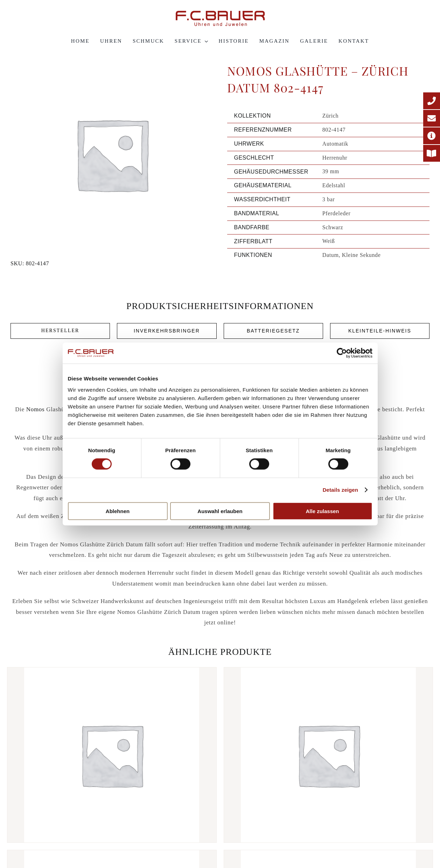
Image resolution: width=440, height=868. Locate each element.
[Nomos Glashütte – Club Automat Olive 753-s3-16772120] (112, 755)
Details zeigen (340, 490)
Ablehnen (118, 511)
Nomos (36, 409)
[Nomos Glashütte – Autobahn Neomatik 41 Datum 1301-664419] (329, 755)
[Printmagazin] (432, 153)
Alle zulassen (322, 511)
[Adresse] (432, 136)
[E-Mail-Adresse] (432, 118)
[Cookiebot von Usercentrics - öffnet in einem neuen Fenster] (342, 353)
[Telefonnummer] (432, 101)
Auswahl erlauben (220, 511)
